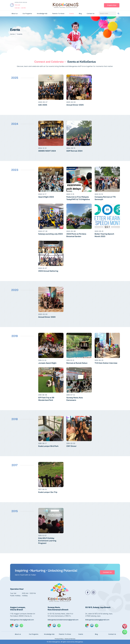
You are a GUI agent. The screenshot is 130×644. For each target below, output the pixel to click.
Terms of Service (70, 639)
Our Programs (27, 14)
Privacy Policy (59, 639)
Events (72, 14)
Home (12, 34)
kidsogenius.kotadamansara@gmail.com (62, 620)
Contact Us (91, 14)
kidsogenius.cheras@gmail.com (22, 620)
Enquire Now (112, 5)
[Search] (119, 14)
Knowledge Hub (42, 14)
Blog (80, 14)
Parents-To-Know (58, 14)
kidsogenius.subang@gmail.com (97, 620)
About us (15, 14)
